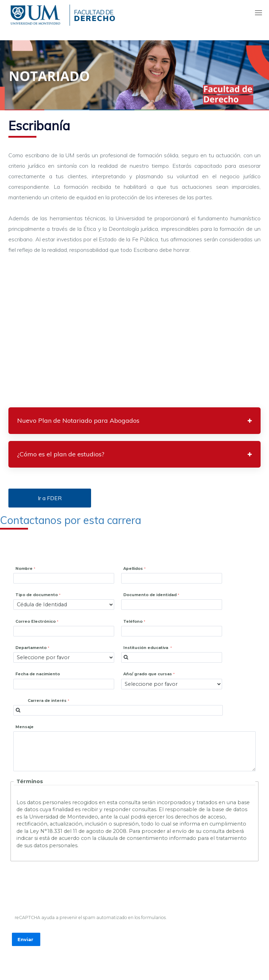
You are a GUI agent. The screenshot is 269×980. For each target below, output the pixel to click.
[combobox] (172, 657)
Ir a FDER (50, 498)
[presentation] (66, 890)
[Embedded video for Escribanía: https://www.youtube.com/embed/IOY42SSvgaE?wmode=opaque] (134, 333)
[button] (134, 421)
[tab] (134, 421)
